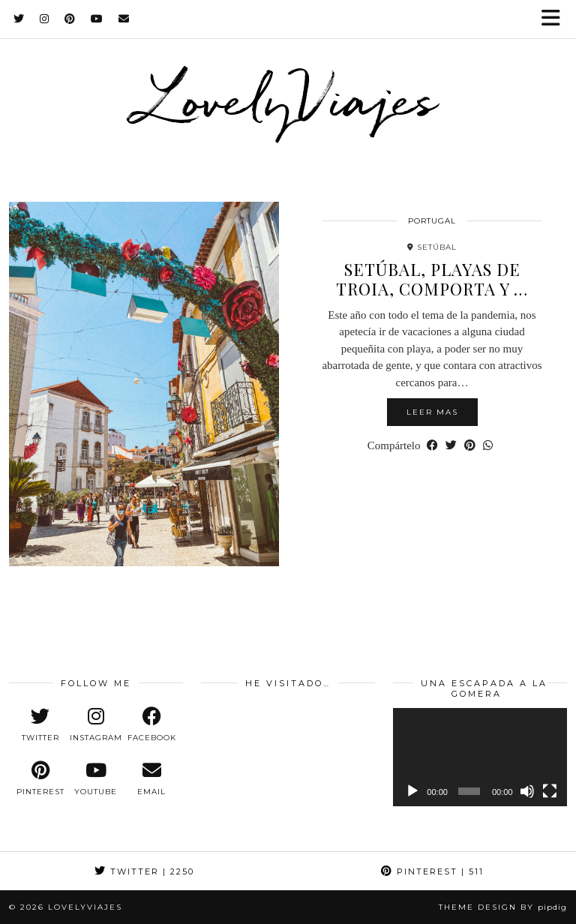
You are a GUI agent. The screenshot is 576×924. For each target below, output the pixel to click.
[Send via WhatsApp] (488, 446)
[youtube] (96, 778)
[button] (556, 19)
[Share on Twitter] (451, 446)
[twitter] (40, 724)
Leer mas (432, 412)
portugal (432, 221)
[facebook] (151, 724)
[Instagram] (45, 19)
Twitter (144, 871)
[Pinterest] (70, 19)
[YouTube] (97, 19)
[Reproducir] (412, 791)
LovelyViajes (288, 98)
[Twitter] (19, 19)
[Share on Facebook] (432, 446)
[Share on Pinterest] (470, 446)
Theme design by (503, 907)
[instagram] (96, 724)
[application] (480, 757)
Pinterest (432, 871)
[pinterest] (40, 778)
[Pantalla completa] (550, 791)
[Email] (124, 19)
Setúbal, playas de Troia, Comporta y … (432, 279)
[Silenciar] (527, 791)
